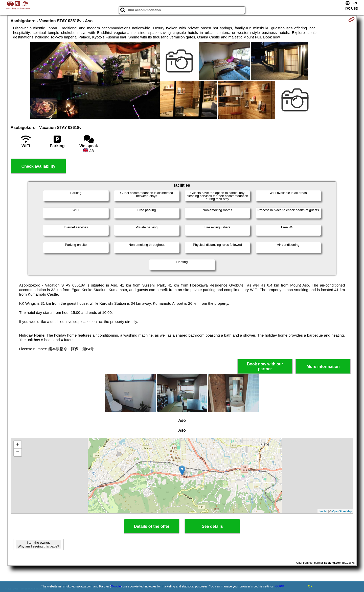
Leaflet (323, 511)
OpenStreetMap (342, 511)
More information (323, 367)
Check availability (38, 166)
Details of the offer (152, 526)
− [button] (18, 452)
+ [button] (18, 445)
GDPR (280, 586)
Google (116, 586)
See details (212, 526)
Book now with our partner (265, 366)
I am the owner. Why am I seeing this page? (38, 544)
